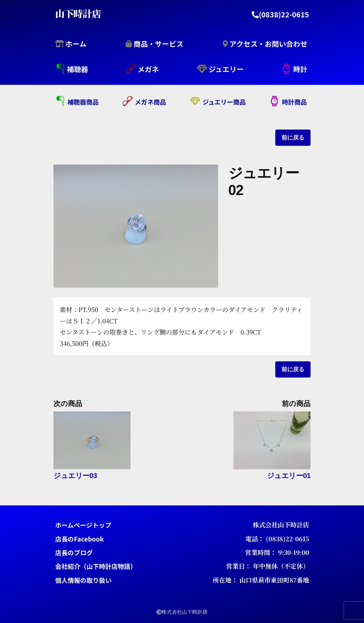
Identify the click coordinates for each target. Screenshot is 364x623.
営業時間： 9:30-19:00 (277, 552)
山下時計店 (78, 13)
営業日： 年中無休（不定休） (268, 566)
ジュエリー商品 (224, 102)
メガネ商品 (150, 102)
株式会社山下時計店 (281, 525)
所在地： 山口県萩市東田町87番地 (261, 580)
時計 (300, 69)
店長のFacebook (79, 538)
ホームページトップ (83, 525)
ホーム (76, 43)
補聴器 (77, 69)
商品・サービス (159, 43)
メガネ (148, 69)
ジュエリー (226, 69)
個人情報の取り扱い (83, 580)
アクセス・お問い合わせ (268, 43)
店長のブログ (74, 552)
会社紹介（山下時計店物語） (96, 566)
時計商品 (294, 102)
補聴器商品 (83, 102)
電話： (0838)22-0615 (277, 538)
